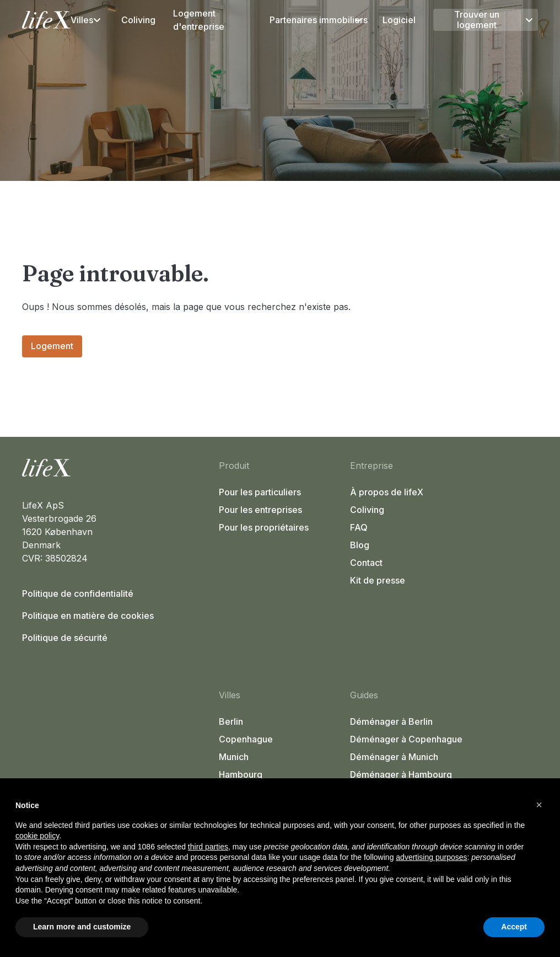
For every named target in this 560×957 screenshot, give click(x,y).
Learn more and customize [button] (82, 927)
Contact (366, 563)
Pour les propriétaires (264, 527)
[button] (539, 805)
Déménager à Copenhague (406, 739)
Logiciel (399, 20)
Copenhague (246, 739)
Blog (360, 545)
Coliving (138, 20)
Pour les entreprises (260, 510)
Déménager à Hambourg (401, 774)
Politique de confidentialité (78, 594)
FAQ (359, 527)
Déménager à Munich (394, 757)
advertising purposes (431, 857)
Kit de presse (378, 580)
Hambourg (241, 774)
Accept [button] (514, 927)
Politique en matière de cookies (88, 616)
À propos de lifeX (387, 492)
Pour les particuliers (260, 492)
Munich (234, 757)
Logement (52, 346)
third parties (208, 847)
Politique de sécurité (65, 638)
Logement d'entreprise (199, 20)
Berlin (231, 721)
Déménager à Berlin (391, 721)
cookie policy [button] (37, 836)
